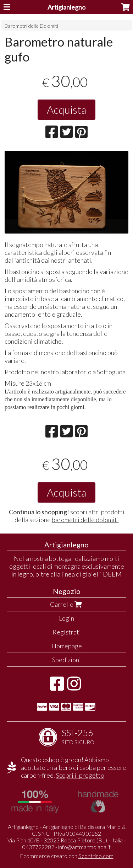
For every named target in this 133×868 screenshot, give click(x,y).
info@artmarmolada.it (84, 847)
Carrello (67, 604)
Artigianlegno (66, 7)
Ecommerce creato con (67, 856)
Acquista (66, 109)
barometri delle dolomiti (85, 520)
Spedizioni (66, 660)
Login (66, 618)
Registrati (67, 632)
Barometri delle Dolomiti (31, 26)
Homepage (67, 646)
